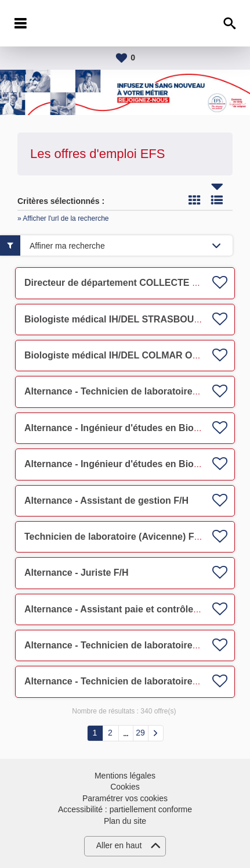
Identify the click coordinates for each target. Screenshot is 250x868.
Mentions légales (125, 776)
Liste (217, 200)
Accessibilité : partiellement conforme (125, 809)
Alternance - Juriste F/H (77, 573)
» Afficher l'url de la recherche (63, 218)
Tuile (194, 200)
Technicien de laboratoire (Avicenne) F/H (114, 537)
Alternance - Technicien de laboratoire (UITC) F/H (132, 391)
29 (140, 733)
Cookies (125, 787)
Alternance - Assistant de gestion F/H (106, 501)
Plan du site (125, 821)
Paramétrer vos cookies (125, 798)
